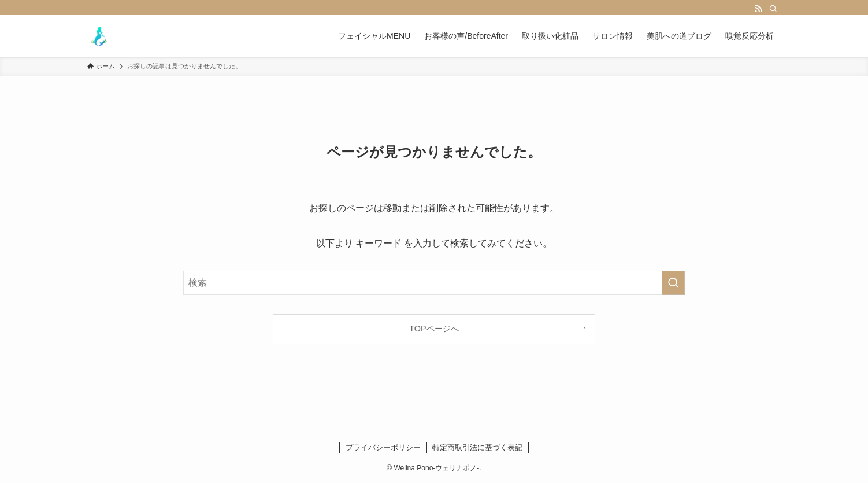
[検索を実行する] (673, 283)
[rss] (758, 9)
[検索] (773, 9)
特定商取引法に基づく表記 (477, 447)
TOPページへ (434, 329)
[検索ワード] (434, 283)
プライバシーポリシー (383, 447)
